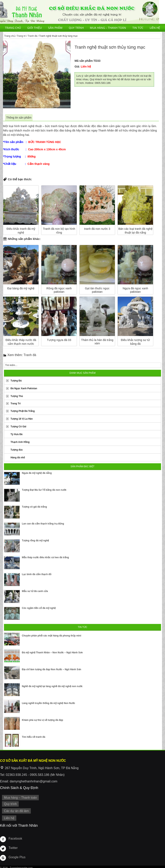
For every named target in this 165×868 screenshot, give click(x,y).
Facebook (15, 836)
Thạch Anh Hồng (20, 442)
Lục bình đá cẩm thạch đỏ (37, 574)
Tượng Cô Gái (18, 427)
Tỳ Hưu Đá (16, 434)
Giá (77, 67)
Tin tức (138, 28)
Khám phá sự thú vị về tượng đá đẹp (42, 720)
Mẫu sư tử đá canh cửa (35, 591)
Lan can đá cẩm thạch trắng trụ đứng (43, 524)
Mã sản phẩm (84, 61)
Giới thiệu (34, 28)
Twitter (13, 846)
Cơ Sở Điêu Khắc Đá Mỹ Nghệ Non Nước (80, 12)
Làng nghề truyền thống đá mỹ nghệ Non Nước (49, 703)
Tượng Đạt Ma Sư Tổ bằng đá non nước (44, 490)
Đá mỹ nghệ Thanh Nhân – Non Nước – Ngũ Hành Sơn (52, 653)
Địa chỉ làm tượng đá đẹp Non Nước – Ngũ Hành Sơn (51, 669)
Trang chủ (13, 28)
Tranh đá (32, 36)
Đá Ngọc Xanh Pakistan (24, 388)
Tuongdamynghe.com (21, 866)
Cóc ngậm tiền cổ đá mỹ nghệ (39, 608)
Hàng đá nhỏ (18, 458)
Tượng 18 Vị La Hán (22, 419)
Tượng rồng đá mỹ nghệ (35, 541)
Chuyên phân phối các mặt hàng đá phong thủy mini (51, 636)
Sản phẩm (55, 28)
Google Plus (16, 855)
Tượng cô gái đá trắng (34, 507)
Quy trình (76, 28)
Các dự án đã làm (15, 810)
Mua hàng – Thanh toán (108, 28)
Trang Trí (16, 404)
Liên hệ (155, 28)
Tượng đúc (17, 450)
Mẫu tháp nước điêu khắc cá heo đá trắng (45, 557)
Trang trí (21, 36)
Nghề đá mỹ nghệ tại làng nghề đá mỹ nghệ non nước (52, 686)
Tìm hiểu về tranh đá (33, 737)
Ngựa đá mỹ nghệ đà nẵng (37, 473)
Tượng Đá (16, 381)
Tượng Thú (17, 396)
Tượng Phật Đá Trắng (23, 411)
